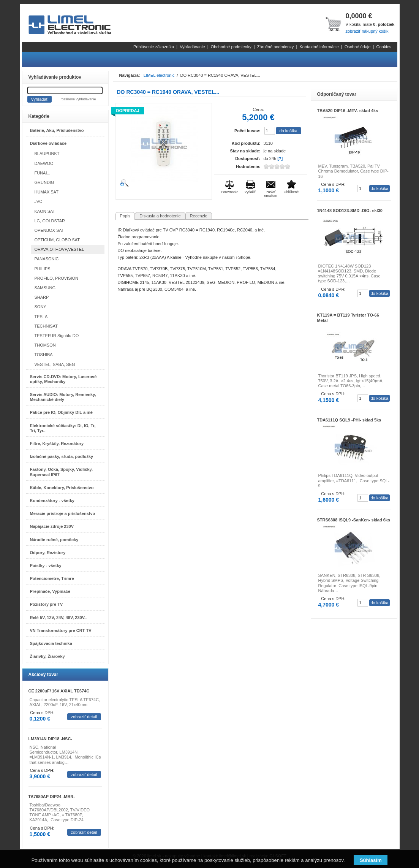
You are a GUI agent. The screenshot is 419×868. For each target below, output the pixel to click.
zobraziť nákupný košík (367, 31)
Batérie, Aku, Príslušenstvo (57, 130)
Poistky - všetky (46, 565)
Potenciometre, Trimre (52, 578)
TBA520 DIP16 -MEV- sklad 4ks (348, 111)
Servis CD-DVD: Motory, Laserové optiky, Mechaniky (63, 379)
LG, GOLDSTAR (50, 221)
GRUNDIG (44, 182)
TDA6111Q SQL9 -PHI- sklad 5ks (349, 420)
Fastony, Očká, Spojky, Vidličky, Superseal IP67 (61, 472)
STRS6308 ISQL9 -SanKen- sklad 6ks (354, 520)
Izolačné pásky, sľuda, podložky (62, 456)
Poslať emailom (270, 194)
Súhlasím (371, 860)
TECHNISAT (46, 326)
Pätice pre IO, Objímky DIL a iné (61, 412)
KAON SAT (45, 211)
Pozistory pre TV (47, 604)
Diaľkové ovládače (48, 143)
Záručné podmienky (276, 47)
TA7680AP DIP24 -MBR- (52, 797)
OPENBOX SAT (49, 230)
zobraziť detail (84, 717)
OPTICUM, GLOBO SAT (57, 240)
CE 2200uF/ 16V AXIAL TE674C (59, 691)
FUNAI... (43, 173)
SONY (40, 307)
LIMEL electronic (159, 75)
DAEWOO (44, 163)
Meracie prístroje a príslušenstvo (63, 513)
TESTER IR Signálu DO (57, 336)
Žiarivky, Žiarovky (47, 656)
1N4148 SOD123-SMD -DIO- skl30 (350, 211)
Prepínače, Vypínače (50, 591)
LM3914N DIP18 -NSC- (51, 739)
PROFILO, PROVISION (57, 278)
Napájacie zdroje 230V (52, 526)
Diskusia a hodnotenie (160, 216)
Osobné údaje (358, 47)
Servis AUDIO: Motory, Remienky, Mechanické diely (63, 397)
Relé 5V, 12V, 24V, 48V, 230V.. (59, 618)
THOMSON (45, 345)
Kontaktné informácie (319, 47)
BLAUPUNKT (47, 154)
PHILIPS (43, 269)
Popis (125, 216)
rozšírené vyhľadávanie (78, 99)
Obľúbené (291, 192)
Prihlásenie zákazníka (154, 47)
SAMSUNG (45, 288)
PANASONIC (47, 259)
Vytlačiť (250, 192)
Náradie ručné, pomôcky (54, 540)
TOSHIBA (44, 355)
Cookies (384, 47)
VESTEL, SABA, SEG (55, 364)
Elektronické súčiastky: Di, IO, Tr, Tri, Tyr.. (63, 428)
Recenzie (199, 216)
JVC (39, 201)
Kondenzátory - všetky (52, 501)
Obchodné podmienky (231, 47)
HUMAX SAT (47, 192)
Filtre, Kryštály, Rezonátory (57, 444)
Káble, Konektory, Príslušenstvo (62, 488)
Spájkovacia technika (51, 643)
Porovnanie (230, 192)
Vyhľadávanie (192, 47)
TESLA (41, 317)
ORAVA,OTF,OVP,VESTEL (59, 249)
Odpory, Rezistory (48, 553)
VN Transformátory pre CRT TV (61, 630)
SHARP (42, 297)
